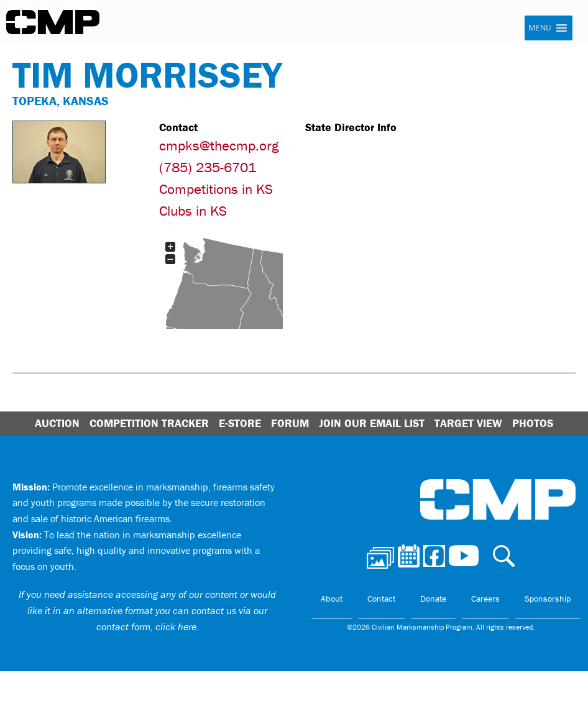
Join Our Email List (372, 423)
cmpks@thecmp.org (219, 145)
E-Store (240, 423)
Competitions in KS (216, 189)
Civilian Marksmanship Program (53, 22)
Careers (485, 599)
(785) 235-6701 (208, 167)
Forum (290, 423)
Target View (468, 423)
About (332, 599)
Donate (433, 599)
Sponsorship (548, 599)
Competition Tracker (149, 423)
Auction (57, 423)
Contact (381, 599)
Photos (533, 423)
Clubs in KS (193, 211)
